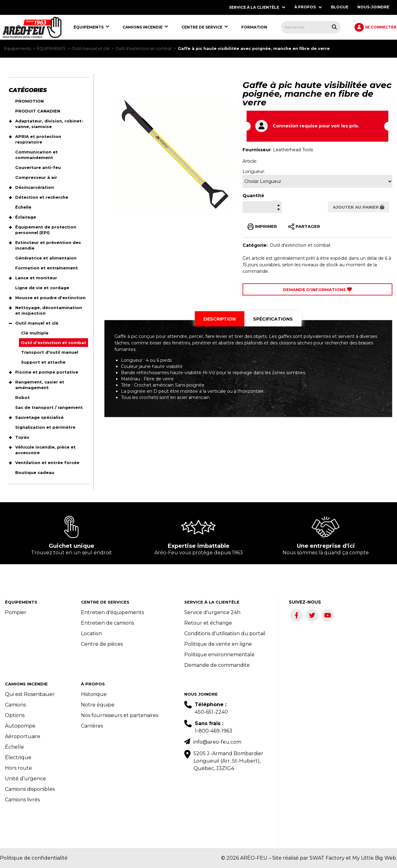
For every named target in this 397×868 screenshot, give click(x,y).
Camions (15, 705)
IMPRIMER (262, 227)
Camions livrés (22, 800)
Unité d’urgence (25, 779)
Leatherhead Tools (293, 150)
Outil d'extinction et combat (144, 49)
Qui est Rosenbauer (30, 694)
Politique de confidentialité (34, 858)
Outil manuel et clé (91, 49)
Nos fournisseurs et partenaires (120, 715)
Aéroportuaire (23, 736)
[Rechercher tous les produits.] (334, 27)
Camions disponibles (30, 789)
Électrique (18, 757)
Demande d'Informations (317, 290)
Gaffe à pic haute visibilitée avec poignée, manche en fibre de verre (254, 49)
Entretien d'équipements (112, 612)
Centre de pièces (102, 644)
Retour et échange (208, 623)
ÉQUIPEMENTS (51, 49)
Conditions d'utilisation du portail (225, 633)
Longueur (253, 171)
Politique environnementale (219, 655)
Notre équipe (98, 705)
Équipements (18, 49)
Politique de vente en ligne (218, 644)
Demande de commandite (217, 665)
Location (91, 633)
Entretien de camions (107, 623)
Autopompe (20, 726)
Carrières (92, 726)
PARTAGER (304, 227)
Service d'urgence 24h (212, 612)
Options (15, 715)
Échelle (14, 747)
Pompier (16, 612)
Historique (94, 694)
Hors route (18, 768)
